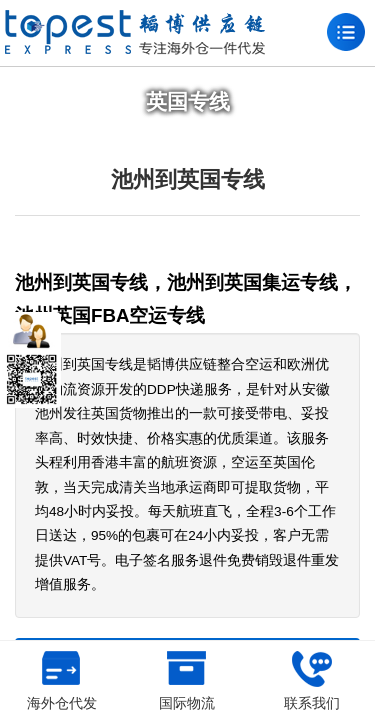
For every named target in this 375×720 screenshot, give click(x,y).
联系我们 (312, 681)
